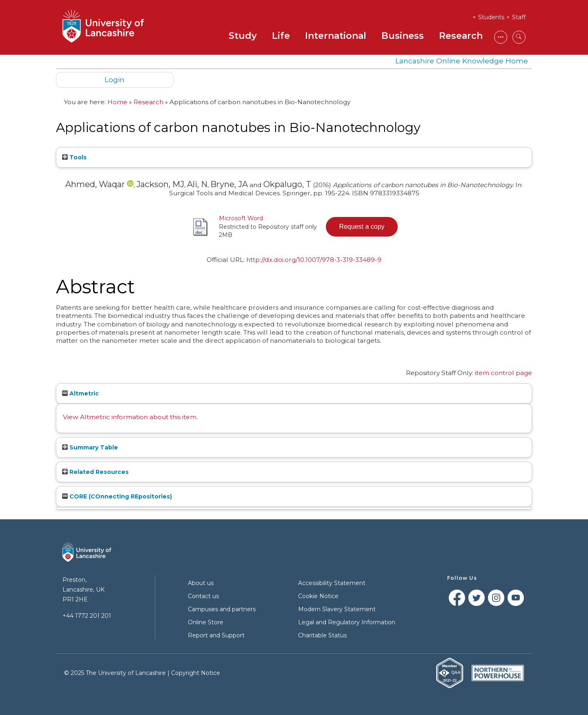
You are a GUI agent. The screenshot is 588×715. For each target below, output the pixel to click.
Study (243, 36)
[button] (362, 227)
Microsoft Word (241, 218)
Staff (519, 17)
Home (117, 102)
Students (491, 17)
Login (115, 79)
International (336, 36)
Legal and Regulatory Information (347, 622)
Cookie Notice (318, 596)
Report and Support (216, 635)
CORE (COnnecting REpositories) (117, 496)
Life (281, 36)
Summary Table (90, 447)
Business (403, 36)
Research (461, 36)
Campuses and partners (222, 609)
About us (201, 583)
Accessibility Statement (332, 583)
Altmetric (80, 393)
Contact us (203, 596)
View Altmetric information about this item (130, 417)
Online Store (206, 622)
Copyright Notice (196, 673)
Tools (74, 157)
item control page (503, 373)
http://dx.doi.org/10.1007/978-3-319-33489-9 (314, 260)
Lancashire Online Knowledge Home (462, 61)
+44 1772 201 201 (87, 616)
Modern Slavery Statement (337, 609)
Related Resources (95, 472)
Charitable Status (322, 635)
